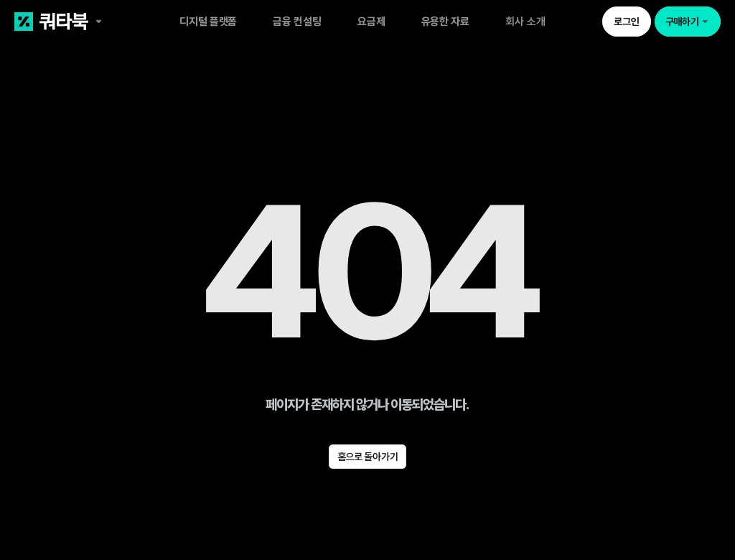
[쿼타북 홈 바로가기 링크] (85, 22)
